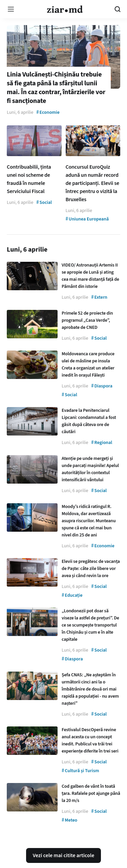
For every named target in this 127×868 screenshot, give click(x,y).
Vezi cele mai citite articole (64, 855)
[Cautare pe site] (118, 9)
